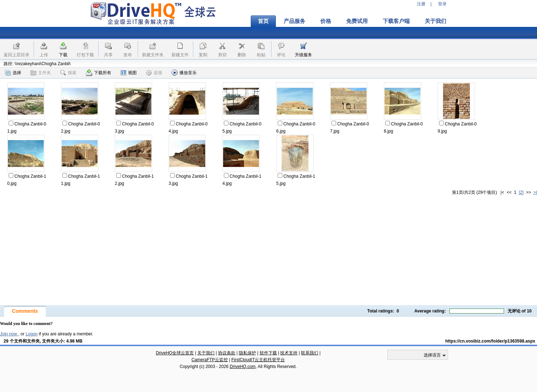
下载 (63, 55)
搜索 (68, 73)
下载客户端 (396, 21)
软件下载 (268, 353)
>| (535, 192)
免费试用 (357, 21)
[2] (521, 192)
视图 (129, 73)
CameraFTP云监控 (210, 360)
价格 (326, 21)
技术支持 (289, 353)
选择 (13, 73)
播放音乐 (184, 73)
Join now (9, 334)
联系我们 (310, 353)
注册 (421, 4)
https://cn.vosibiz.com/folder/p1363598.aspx (490, 341)
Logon (31, 334)
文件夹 (41, 73)
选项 (154, 73)
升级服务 (303, 55)
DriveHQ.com (242, 367)
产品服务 (295, 21)
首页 (263, 21)
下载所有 (98, 73)
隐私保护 (248, 353)
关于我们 (435, 21)
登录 (442, 4)
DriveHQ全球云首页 (175, 353)
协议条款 (227, 353)
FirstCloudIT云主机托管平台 (258, 360)
